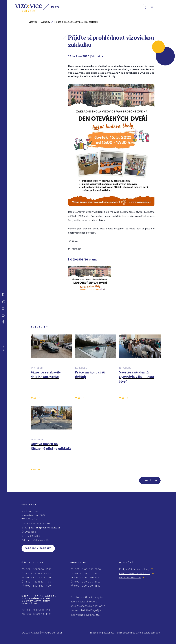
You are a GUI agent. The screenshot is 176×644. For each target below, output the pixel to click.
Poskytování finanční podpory (134, 569)
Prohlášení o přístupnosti (102, 633)
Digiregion (57, 633)
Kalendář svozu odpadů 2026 (135, 573)
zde (98, 615)
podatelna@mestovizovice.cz (45, 528)
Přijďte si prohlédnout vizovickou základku (76, 22)
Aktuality (46, 22)
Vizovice (33, 22)
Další (149, 480)
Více (34, 398)
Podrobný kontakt (38, 548)
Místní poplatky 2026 (130, 578)
